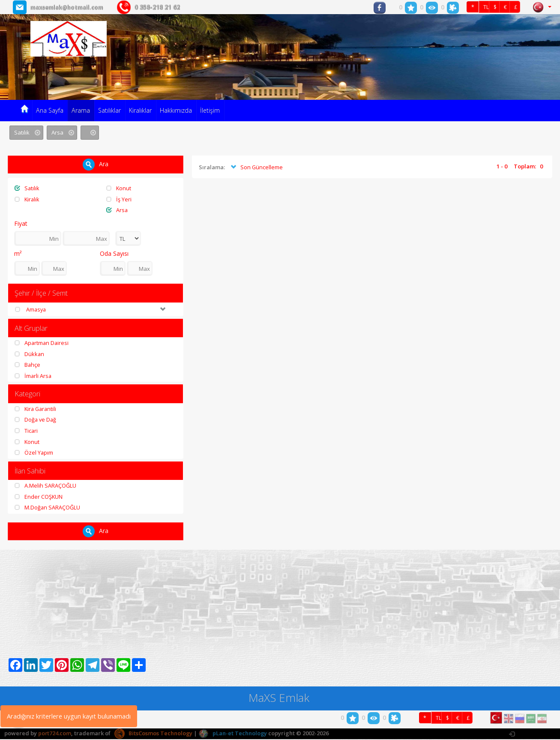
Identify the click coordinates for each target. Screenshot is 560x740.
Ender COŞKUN (39, 497)
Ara (96, 165)
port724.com (55, 734)
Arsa (117, 210)
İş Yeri (119, 199)
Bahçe (28, 365)
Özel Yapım (34, 453)
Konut (119, 188)
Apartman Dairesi (42, 343)
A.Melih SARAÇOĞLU (45, 487)
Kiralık (27, 199)
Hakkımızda (176, 110)
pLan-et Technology (234, 734)
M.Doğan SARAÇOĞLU (48, 509)
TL (486, 7)
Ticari (26, 431)
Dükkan (30, 354)
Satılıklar (109, 110)
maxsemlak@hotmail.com (70, 7)
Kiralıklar (140, 110)
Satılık (27, 188)
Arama (81, 110)
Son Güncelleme (256, 168)
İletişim (210, 110)
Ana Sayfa (50, 110)
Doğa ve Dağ (36, 420)
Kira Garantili (36, 410)
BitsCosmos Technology (154, 734)
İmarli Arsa (33, 376)
